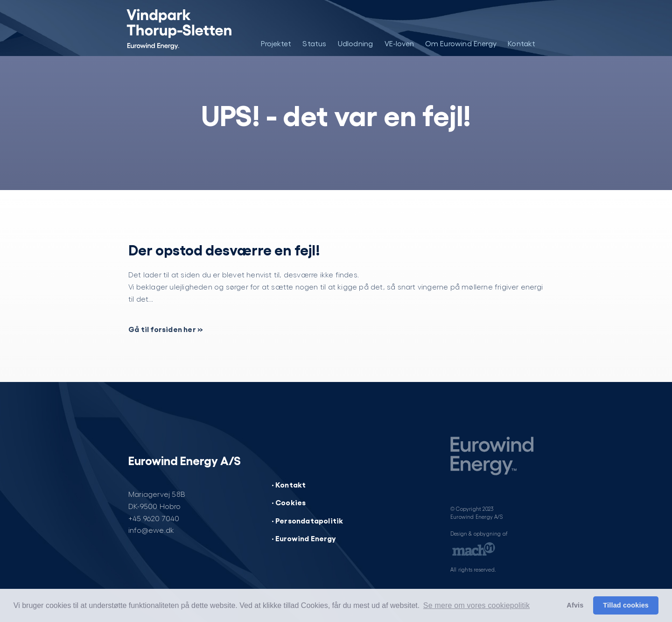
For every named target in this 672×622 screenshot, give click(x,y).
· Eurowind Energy (304, 538)
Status (314, 43)
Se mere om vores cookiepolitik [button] (476, 605)
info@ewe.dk (151, 530)
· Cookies (289, 502)
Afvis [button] (575, 605)
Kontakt (521, 43)
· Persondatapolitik (308, 520)
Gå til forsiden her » (166, 329)
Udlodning (356, 43)
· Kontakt (289, 484)
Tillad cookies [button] (626, 605)
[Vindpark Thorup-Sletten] (171, 28)
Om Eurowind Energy (461, 43)
